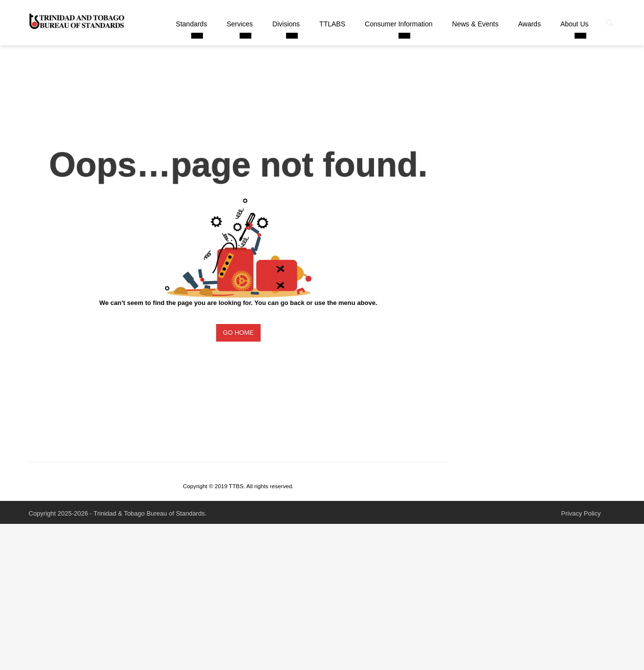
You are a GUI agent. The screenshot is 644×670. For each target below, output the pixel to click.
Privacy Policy (581, 513)
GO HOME (238, 333)
